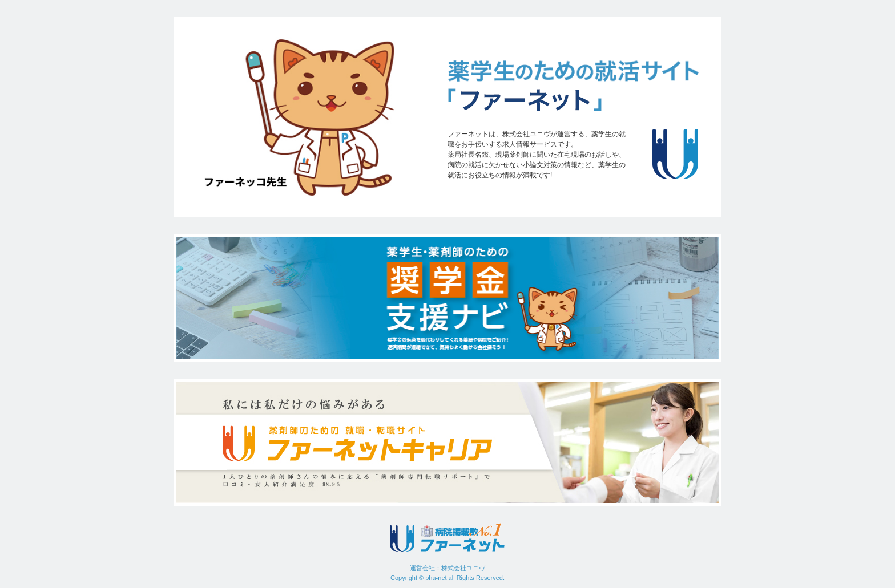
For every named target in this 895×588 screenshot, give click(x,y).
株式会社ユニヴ (463, 568)
